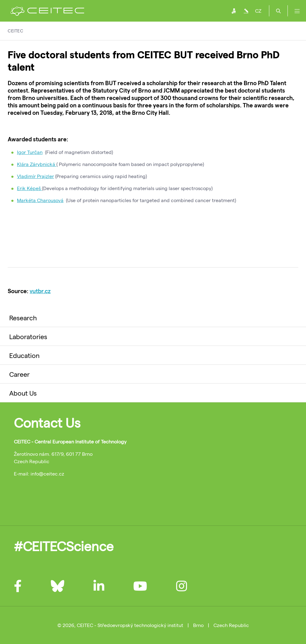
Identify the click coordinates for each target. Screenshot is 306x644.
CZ (258, 11)
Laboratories (28, 336)
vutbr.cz (40, 291)
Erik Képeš (29, 188)
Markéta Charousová (40, 200)
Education (24, 355)
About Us (23, 393)
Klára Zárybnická (37, 164)
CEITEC (15, 31)
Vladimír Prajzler (35, 176)
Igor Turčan (30, 152)
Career (19, 374)
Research (23, 318)
